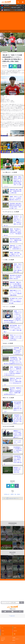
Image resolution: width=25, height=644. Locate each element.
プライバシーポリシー (16, 639)
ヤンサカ (2, 31)
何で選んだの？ (7, 494)
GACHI (15, 628)
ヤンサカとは (3, 638)
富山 (15, 494)
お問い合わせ (3, 639)
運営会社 (14, 640)
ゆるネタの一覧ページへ (13, 498)
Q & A (3, 634)
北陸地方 (12, 494)
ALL (3, 628)
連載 (15, 634)
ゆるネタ (6, 31)
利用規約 (2, 640)
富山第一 (19, 494)
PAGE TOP (12, 616)
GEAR (3, 631)
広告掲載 (14, 638)
